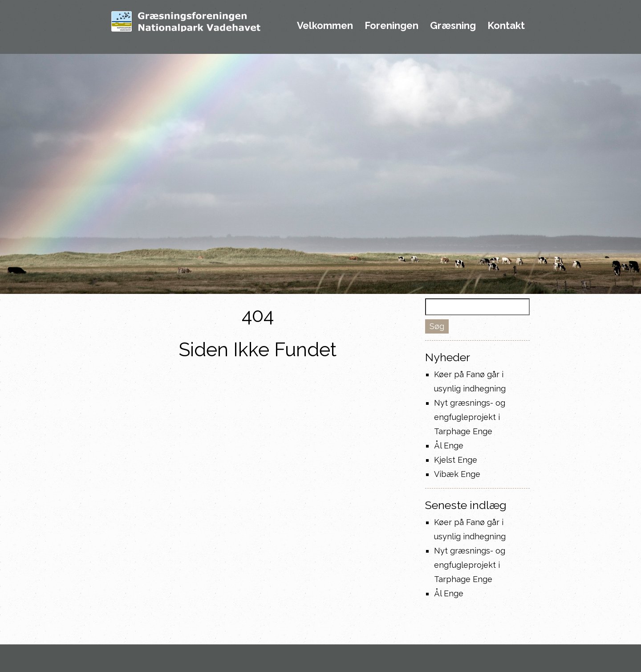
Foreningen (391, 26)
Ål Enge (449, 446)
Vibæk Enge (457, 474)
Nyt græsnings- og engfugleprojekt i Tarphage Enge (470, 417)
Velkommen (325, 26)
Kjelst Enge (456, 460)
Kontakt (506, 26)
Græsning (453, 26)
